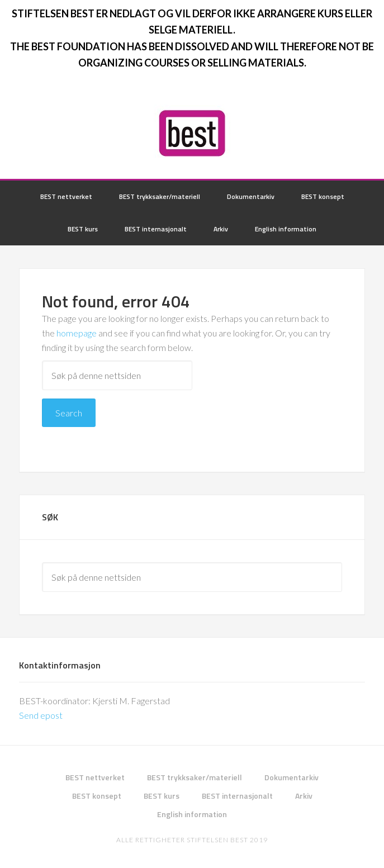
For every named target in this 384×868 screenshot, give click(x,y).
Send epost (41, 715)
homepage (77, 333)
